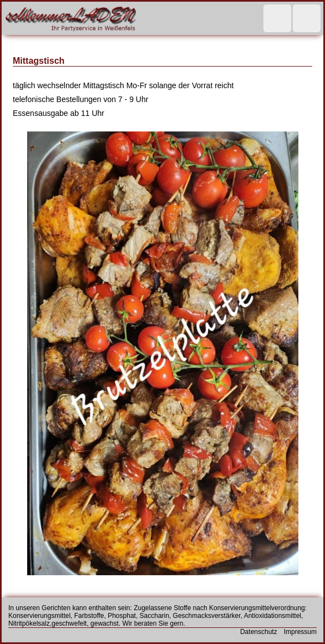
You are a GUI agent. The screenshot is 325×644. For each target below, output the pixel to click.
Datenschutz (259, 632)
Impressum (300, 632)
